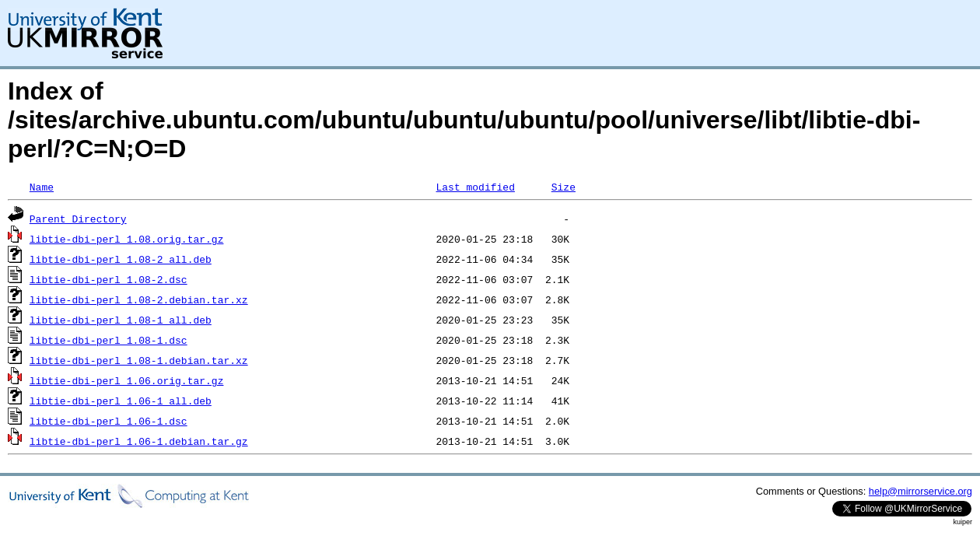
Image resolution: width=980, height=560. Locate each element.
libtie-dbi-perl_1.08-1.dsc (108, 340)
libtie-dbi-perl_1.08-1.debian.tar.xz (139, 360)
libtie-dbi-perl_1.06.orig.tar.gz (127, 380)
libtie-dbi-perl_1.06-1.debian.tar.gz (139, 441)
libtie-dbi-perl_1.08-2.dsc (108, 279)
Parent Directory (78, 219)
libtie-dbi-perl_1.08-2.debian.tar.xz (139, 299)
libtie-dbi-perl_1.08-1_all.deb (121, 320)
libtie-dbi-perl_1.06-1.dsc (108, 421)
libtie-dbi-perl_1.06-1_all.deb (121, 401)
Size (563, 187)
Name (42, 187)
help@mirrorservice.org (920, 491)
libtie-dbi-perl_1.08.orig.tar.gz (127, 239)
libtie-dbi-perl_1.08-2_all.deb (121, 259)
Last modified (475, 187)
